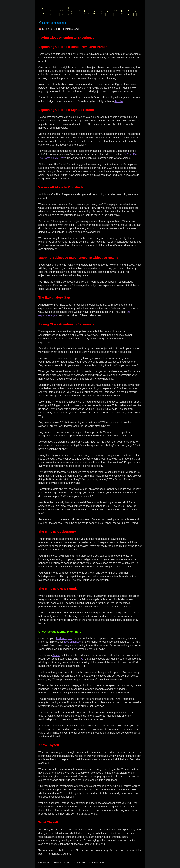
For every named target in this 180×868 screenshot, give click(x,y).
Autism (56, 655)
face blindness (72, 642)
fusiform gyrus (64, 638)
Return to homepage (54, 23)
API (83, 659)
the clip (119, 101)
